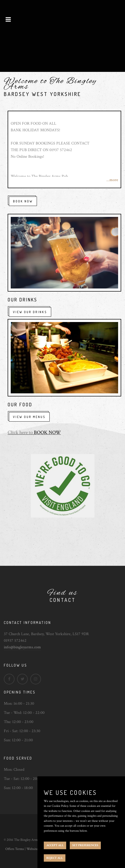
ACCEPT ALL (55, 845)
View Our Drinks (30, 312)
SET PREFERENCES (85, 845)
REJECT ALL (55, 858)
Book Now (23, 201)
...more (112, 180)
